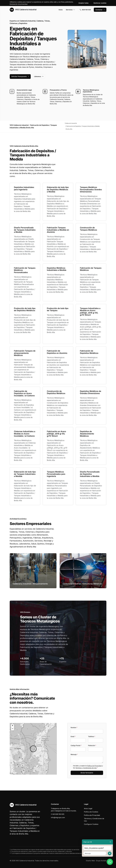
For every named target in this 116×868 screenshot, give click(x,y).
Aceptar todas (84, 3)
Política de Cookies (91, 812)
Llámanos (39, 76)
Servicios (70, 10)
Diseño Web (90, 861)
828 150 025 (85, 10)
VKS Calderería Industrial (23, 10)
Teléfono (92, 736)
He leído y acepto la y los (88, 767)
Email (73, 736)
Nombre (74, 727)
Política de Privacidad (94, 766)
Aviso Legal (88, 809)
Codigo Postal (76, 745)
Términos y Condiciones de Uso (86, 768)
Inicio (61, 10)
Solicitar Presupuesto (20, 76)
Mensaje (74, 754)
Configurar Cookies (91, 824)
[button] (33, 749)
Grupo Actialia (101, 861)
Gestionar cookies (100, 3)
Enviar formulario (87, 773)
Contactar (100, 10)
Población (92, 745)
